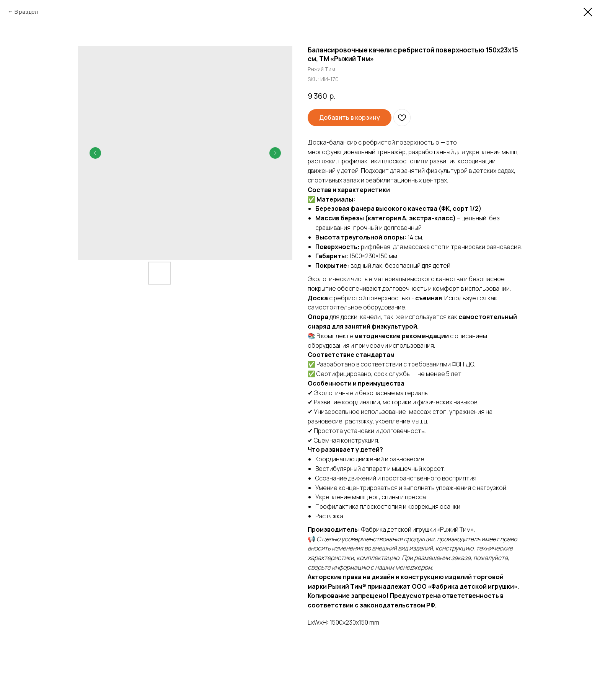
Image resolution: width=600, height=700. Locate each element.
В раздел (26, 12)
